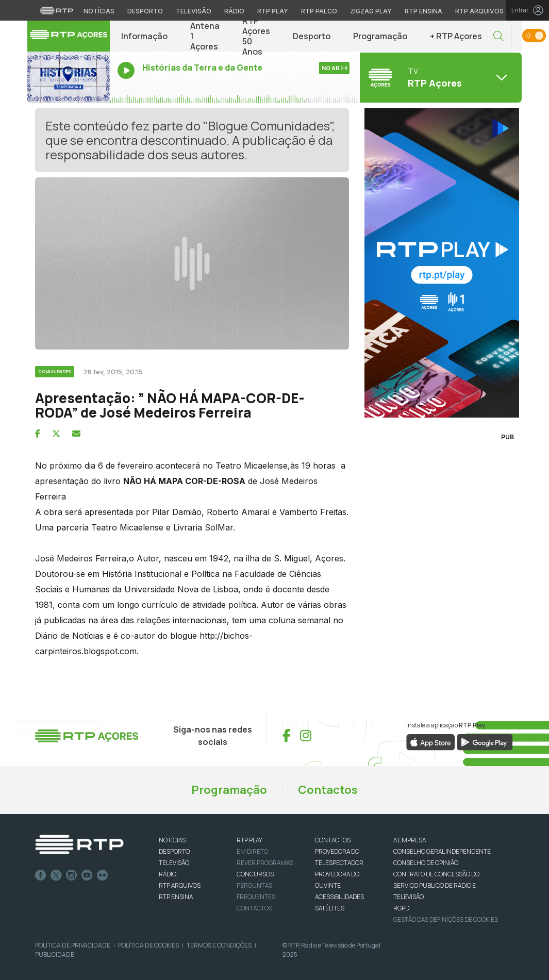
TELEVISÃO (174, 863)
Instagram (72, 875)
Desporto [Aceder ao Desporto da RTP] (145, 11)
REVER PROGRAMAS (265, 863)
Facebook (41, 875)
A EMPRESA (410, 840)
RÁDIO (168, 874)
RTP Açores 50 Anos (256, 36)
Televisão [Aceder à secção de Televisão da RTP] (194, 11)
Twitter (56, 875)
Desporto (312, 36)
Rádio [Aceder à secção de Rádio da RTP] (234, 11)
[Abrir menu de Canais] (440, 77)
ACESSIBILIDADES (339, 897)
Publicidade (55, 954)
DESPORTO (174, 851)
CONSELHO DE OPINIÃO (426, 863)
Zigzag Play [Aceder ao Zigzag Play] (371, 11)
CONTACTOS (333, 840)
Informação (144, 36)
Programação (380, 36)
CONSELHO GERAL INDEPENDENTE (442, 851)
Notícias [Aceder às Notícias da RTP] (99, 11)
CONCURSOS (255, 874)
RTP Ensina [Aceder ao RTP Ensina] (423, 11)
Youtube (87, 875)
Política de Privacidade (73, 945)
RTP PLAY (249, 840)
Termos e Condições (219, 945)
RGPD (401, 908)
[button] (498, 36)
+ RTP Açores (456, 36)
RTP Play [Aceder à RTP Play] (273, 11)
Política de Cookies (148, 945)
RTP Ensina (176, 897)
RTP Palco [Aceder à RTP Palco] (319, 11)
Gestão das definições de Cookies (446, 919)
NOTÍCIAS (172, 840)
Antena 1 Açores (205, 36)
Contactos (328, 790)
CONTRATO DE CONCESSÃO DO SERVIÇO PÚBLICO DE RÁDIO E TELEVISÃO (436, 885)
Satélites (330, 908)
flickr (103, 875)
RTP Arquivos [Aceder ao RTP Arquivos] (479, 11)
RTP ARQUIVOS (180, 885)
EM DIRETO (252, 851)
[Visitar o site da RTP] (57, 10)
